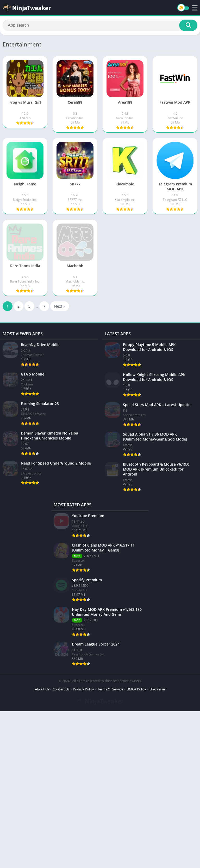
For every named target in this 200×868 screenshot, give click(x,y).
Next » (60, 306)
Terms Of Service (110, 689)
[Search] (100, 25)
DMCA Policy (136, 689)
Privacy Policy (83, 689)
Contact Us (61, 689)
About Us (42, 689)
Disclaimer (157, 689)
